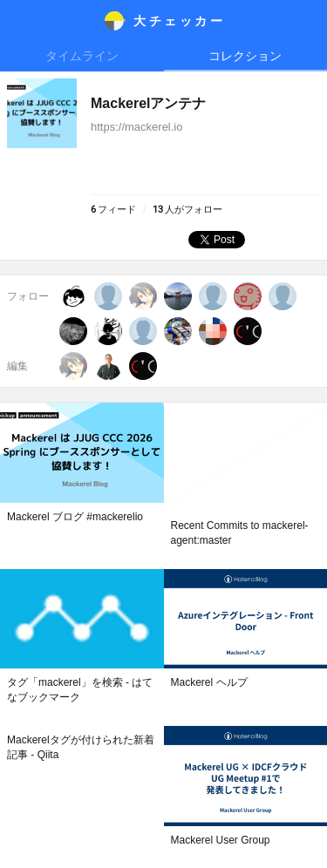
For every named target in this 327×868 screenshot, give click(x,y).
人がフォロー (187, 209)
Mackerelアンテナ (149, 103)
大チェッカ (179, 21)
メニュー (21, 21)
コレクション (245, 56)
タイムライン (82, 56)
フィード (113, 209)
